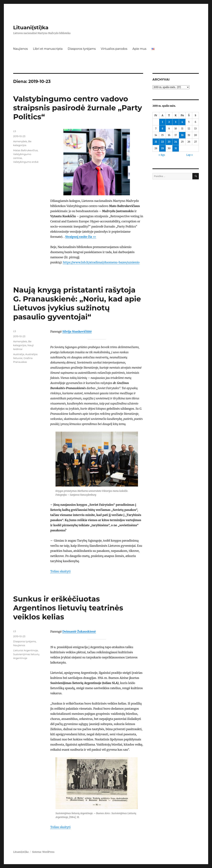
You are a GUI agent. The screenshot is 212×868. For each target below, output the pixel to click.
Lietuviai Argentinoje (26, 650)
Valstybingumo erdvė (26, 162)
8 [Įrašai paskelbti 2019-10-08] (162, 129)
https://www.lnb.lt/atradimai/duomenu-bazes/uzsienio (101, 262)
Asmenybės (20, 141)
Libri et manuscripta (48, 49)
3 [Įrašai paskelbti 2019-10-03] (176, 122)
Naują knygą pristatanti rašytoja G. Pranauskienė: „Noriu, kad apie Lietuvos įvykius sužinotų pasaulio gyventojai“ (77, 303)
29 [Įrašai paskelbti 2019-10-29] (162, 148)
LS (15, 131)
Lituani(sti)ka (31, 27)
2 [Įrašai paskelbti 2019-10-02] (169, 122)
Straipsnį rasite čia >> (81, 237)
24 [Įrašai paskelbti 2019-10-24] (176, 142)
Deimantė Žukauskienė (79, 632)
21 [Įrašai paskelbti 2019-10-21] (156, 142)
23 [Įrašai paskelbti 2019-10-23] (169, 142)
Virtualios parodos (114, 49)
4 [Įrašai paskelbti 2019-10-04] (182, 122)
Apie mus (139, 49)
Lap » (190, 155)
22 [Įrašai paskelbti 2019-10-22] (162, 142)
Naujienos (21, 49)
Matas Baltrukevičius (25, 150)
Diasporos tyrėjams (82, 49)
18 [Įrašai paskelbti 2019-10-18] (182, 135)
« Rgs (162, 155)
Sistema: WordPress (43, 852)
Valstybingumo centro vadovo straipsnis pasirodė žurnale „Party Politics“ (78, 108)
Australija (19, 354)
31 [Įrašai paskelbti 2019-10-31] (176, 148)
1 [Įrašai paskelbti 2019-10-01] (162, 122)
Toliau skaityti (60, 571)
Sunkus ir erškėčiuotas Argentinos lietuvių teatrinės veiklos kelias (68, 608)
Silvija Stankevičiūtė (77, 331)
